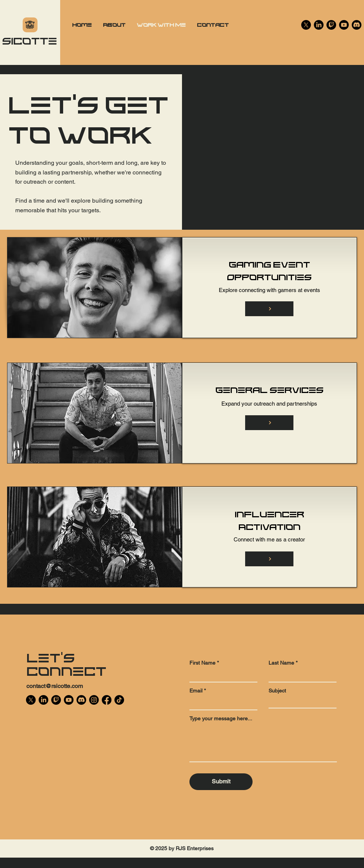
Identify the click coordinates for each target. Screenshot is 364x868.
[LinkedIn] (319, 25)
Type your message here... (221, 718)
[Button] (269, 309)
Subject (277, 691)
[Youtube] (344, 25)
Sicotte (30, 40)
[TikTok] (119, 700)
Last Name (281, 663)
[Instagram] (94, 700)
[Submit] (221, 782)
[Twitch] (331, 25)
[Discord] (357, 25)
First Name (202, 663)
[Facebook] (107, 700)
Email (196, 691)
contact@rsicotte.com (55, 686)
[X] (306, 25)
